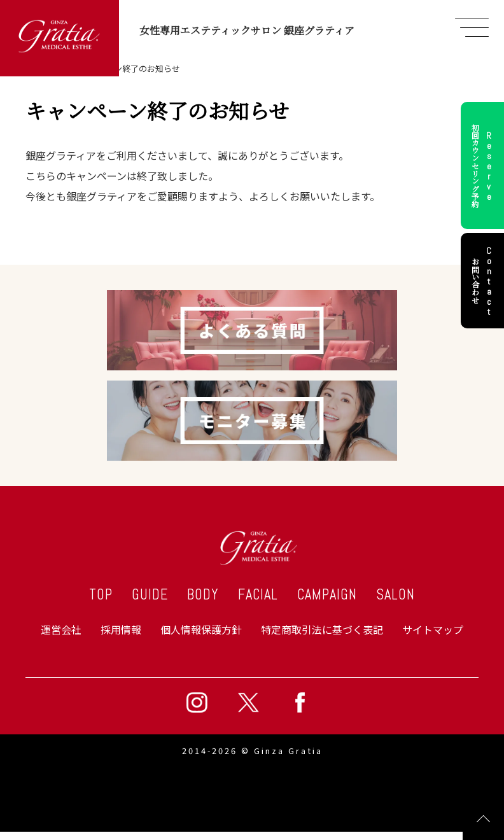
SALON (395, 595)
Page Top (483, 819)
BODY (203, 595)
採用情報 (121, 629)
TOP (101, 595)
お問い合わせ (484, 281)
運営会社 (61, 629)
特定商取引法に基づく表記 (322, 629)
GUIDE (150, 595)
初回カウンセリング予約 (484, 165)
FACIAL (258, 595)
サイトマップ (433, 629)
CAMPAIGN (327, 595)
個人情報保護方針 (201, 629)
